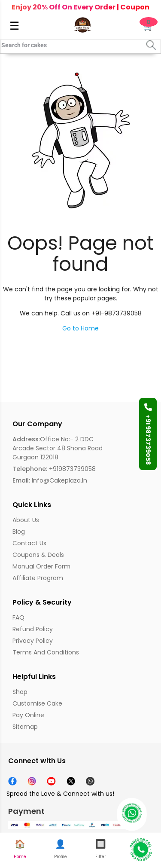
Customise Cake (37, 703)
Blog (19, 532)
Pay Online (28, 715)
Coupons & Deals (38, 555)
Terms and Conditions (46, 652)
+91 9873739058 (148, 434)
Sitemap (25, 727)
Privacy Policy (33, 641)
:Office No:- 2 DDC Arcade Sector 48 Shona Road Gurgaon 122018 (58, 448)
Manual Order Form (41, 566)
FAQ (18, 617)
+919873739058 (54, 469)
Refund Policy (33, 629)
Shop (20, 692)
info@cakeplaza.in (50, 480)
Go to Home (80, 328)
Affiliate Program (38, 578)
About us (26, 520)
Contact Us (29, 543)
